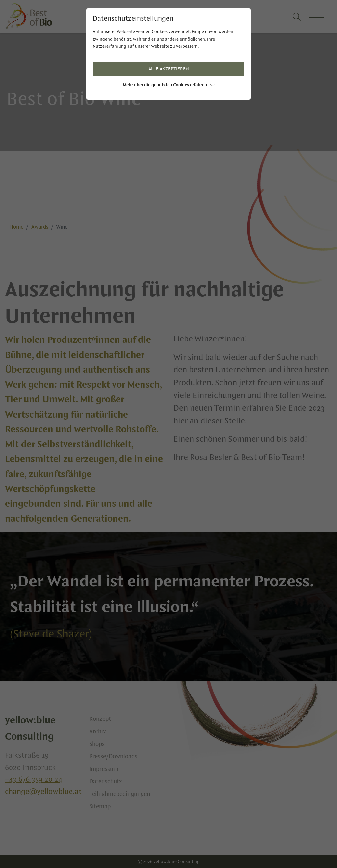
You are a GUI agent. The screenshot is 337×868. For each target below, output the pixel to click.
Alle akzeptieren (169, 69)
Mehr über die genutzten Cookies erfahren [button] (168, 85)
